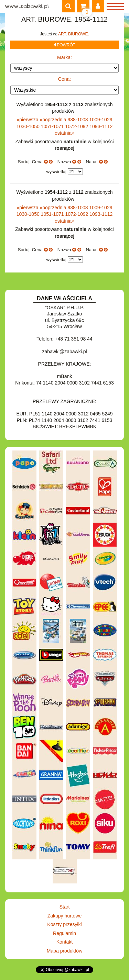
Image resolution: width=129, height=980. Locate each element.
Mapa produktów (65, 951)
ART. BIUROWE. (74, 34)
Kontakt (64, 942)
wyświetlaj (56, 172)
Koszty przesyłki (64, 924)
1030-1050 (29, 126)
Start (65, 907)
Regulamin (64, 933)
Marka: (64, 57)
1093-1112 (101, 126)
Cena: (64, 79)
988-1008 (78, 120)
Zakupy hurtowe (65, 916)
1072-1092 (77, 126)
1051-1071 (53, 126)
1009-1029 (101, 120)
